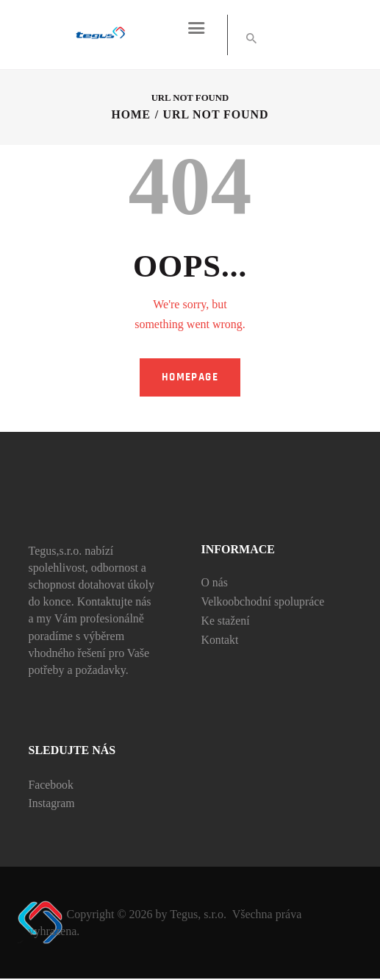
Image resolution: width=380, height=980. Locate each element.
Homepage (190, 378)
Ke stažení (226, 621)
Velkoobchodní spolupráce (264, 602)
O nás (215, 584)
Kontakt (221, 640)
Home (131, 116)
